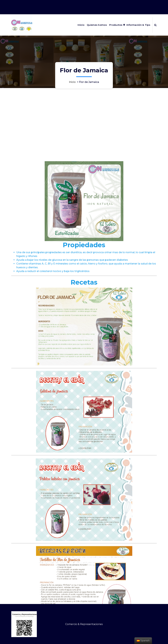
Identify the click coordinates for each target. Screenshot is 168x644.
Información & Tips (138, 25)
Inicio (81, 25)
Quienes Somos (97, 25)
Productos (116, 25)
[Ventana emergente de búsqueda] (155, 25)
